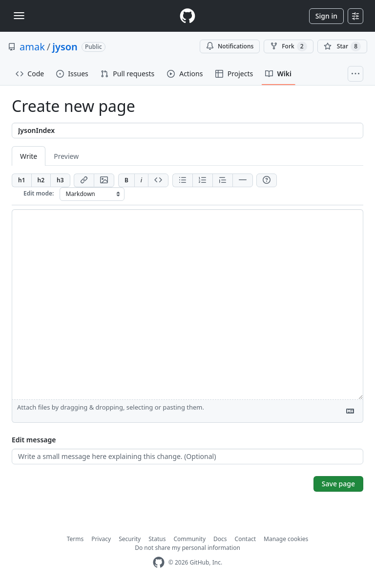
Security (130, 539)
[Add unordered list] (182, 180)
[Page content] (187, 305)
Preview (66, 156)
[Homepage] (187, 16)
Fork (288, 46)
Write (29, 156)
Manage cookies (286, 539)
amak (32, 47)
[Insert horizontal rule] (243, 180)
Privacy (101, 539)
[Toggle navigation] (19, 16)
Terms (75, 539)
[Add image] (104, 180)
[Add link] (84, 180)
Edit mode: (39, 193)
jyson (65, 47)
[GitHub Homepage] (159, 562)
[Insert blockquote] (222, 180)
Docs (220, 539)
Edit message (34, 440)
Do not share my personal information (187, 548)
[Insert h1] (21, 180)
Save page (338, 484)
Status (157, 539)
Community (189, 539)
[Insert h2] (41, 180)
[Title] (187, 131)
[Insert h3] (60, 180)
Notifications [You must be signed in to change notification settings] (230, 46)
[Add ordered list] (202, 180)
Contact (245, 539)
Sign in (326, 16)
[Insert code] (158, 180)
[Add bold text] (126, 180)
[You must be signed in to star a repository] (342, 46)
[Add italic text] (141, 180)
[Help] (267, 180)
